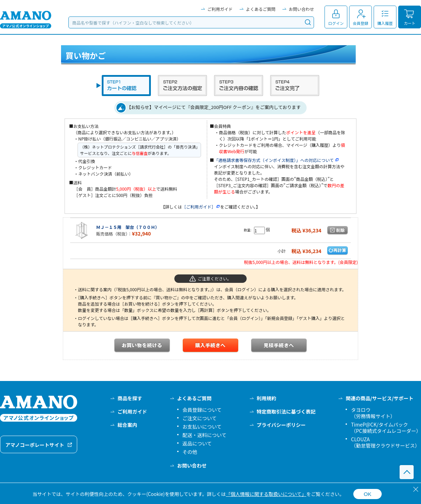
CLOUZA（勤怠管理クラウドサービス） (385, 442)
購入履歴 (385, 23)
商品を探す (130, 398)
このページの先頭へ (407, 472)
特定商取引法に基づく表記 (286, 411)
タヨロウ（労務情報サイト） (373, 413)
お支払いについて (202, 427)
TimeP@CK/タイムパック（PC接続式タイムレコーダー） (386, 428)
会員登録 (361, 23)
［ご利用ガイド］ (201, 207)
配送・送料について (205, 435)
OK (368, 494)
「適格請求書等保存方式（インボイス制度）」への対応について (277, 160)
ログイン (336, 23)
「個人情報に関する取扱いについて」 (266, 494)
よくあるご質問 (261, 9)
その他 (190, 452)
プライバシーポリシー (281, 425)
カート (410, 23)
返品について (197, 443)
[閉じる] (416, 489)
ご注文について (200, 418)
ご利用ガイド (220, 9)
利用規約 (267, 398)
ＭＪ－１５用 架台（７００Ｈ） (128, 227)
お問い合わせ (301, 9)
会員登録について (202, 410)
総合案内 (127, 425)
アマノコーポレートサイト (35, 445)
